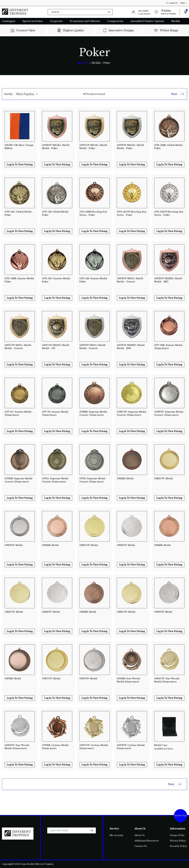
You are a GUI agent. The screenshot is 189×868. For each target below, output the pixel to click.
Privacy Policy (178, 841)
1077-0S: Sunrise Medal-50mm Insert (56, 413)
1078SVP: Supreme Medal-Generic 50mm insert (169, 413)
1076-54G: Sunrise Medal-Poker (56, 280)
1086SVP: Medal (163, 612)
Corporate (56, 21)
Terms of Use (177, 835)
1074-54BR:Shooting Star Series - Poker (93, 213)
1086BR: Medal (88, 612)
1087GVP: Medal (51, 678)
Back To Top (180, 816)
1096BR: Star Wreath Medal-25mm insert (128, 680)
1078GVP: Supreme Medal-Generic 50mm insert (132, 413)
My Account (116, 835)
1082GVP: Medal (163, 478)
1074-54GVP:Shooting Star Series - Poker (132, 213)
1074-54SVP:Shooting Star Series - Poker (169, 213)
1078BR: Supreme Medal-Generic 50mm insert (94, 413)
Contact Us (172, 3)
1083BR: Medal (50, 545)
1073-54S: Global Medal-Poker (56, 213)
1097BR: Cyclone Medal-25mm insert (56, 747)
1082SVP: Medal (14, 545)
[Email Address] (72, 830)
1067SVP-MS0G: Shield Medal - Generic (92, 347)
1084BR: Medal (162, 545)
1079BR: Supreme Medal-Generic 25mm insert (19, 480)
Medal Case (169, 747)
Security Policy (178, 846)
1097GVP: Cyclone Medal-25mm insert (94, 747)
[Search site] (109, 12)
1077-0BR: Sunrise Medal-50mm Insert (169, 347)
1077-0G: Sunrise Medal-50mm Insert (18, 413)
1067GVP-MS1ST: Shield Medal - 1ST (56, 347)
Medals (176, 21)
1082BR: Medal (125, 478)
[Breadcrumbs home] (83, 63)
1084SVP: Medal (51, 612)
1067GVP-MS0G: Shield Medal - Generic (18, 347)
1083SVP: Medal (126, 545)
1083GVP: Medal (89, 545)
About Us (140, 835)
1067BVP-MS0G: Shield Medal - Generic (130, 280)
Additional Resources (147, 841)
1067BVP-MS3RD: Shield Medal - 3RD (168, 280)
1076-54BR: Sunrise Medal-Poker (20, 280)
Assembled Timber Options (147, 21)
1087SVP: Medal (88, 678)
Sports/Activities (33, 21)
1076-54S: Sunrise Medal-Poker (94, 280)
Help (184, 3)
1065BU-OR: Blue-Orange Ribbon (19, 147)
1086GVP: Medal (126, 612)
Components (115, 21)
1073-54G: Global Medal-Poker (18, 213)
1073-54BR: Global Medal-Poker (169, 147)
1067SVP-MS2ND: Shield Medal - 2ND (131, 347)
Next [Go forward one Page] (178, 94)
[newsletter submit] (91, 830)
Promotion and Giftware (85, 21)
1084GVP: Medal (14, 612)
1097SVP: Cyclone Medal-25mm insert (131, 747)
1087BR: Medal (13, 678)
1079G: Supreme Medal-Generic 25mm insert (56, 480)
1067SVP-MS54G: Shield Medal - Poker (130, 147)
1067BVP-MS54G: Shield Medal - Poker (56, 147)
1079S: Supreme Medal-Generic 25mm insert (93, 480)
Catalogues (9, 21)
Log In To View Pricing (20, 165)
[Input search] (80, 12)
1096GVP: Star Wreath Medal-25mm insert (167, 680)
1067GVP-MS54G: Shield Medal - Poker (93, 147)
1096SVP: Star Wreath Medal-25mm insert (17, 747)
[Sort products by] (26, 94)
